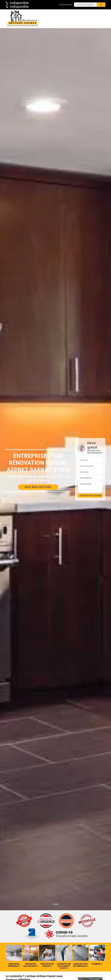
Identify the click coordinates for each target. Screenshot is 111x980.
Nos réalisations (38, 487)
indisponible (17, 3)
